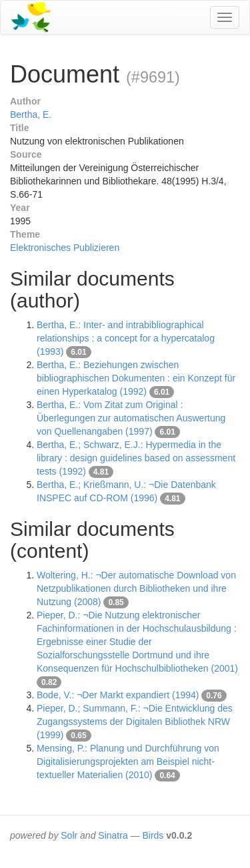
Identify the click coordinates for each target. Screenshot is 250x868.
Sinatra (113, 835)
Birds (153, 835)
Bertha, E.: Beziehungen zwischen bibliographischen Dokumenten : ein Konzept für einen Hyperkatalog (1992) (136, 378)
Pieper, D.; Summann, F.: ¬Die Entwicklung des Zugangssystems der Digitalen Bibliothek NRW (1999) (135, 722)
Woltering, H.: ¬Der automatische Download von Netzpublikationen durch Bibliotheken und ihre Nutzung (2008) (136, 588)
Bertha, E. (31, 114)
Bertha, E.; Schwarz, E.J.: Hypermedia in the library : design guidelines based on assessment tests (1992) (136, 458)
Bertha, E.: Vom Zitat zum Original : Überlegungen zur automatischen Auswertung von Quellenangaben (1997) (131, 418)
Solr (69, 835)
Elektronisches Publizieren (65, 248)
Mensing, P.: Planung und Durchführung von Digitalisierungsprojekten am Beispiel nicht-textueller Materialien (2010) (128, 761)
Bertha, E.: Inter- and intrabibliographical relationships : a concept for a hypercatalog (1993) (126, 338)
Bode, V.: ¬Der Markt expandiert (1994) (118, 695)
